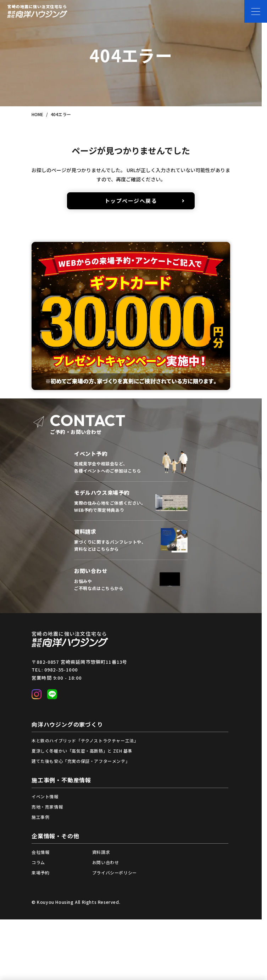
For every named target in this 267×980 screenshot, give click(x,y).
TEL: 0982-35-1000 (55, 670)
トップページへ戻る (131, 201)
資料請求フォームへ (131, 540)
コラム (38, 862)
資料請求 (101, 852)
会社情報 (40, 852)
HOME (37, 114)
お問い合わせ (106, 862)
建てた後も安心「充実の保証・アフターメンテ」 (81, 761)
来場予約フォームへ (131, 501)
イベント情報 (45, 796)
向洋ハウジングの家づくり (67, 724)
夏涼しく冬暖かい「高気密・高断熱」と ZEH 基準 (82, 751)
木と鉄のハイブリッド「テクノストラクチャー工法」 (85, 740)
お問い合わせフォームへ (131, 579)
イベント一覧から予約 (131, 462)
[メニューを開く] (256, 11)
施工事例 (40, 817)
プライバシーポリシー (115, 873)
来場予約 (40, 873)
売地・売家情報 (47, 807)
